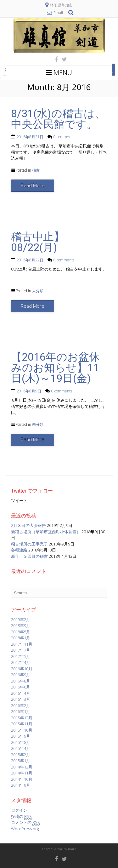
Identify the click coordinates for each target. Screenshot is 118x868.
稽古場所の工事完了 (29, 544)
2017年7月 (21, 650)
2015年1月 (21, 761)
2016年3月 (21, 699)
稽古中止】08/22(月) (38, 242)
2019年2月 (21, 620)
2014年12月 (22, 767)
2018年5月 (21, 632)
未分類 (38, 291)
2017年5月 (21, 656)
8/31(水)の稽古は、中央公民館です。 (58, 119)
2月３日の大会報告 (28, 525)
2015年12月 (22, 718)
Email (58, 13)
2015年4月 (21, 748)
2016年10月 (22, 669)
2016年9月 (21, 675)
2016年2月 (21, 705)
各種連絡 (19, 550)
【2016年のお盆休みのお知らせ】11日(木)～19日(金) (55, 368)
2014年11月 (22, 773)
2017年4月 (21, 662)
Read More (33, 185)
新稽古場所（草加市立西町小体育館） (46, 532)
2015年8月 (21, 742)
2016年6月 (21, 687)
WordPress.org (25, 829)
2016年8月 (21, 681)
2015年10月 (22, 730)
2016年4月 (21, 693)
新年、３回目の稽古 (29, 556)
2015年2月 (21, 755)
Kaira (72, 849)
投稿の (21, 817)
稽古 (36, 170)
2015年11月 (22, 724)
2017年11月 (22, 644)
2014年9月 (21, 785)
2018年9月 (21, 625)
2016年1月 (21, 711)
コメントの (25, 822)
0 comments (64, 137)
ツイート (19, 500)
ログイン (19, 810)
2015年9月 (21, 736)
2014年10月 (22, 779)
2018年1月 (21, 638)
